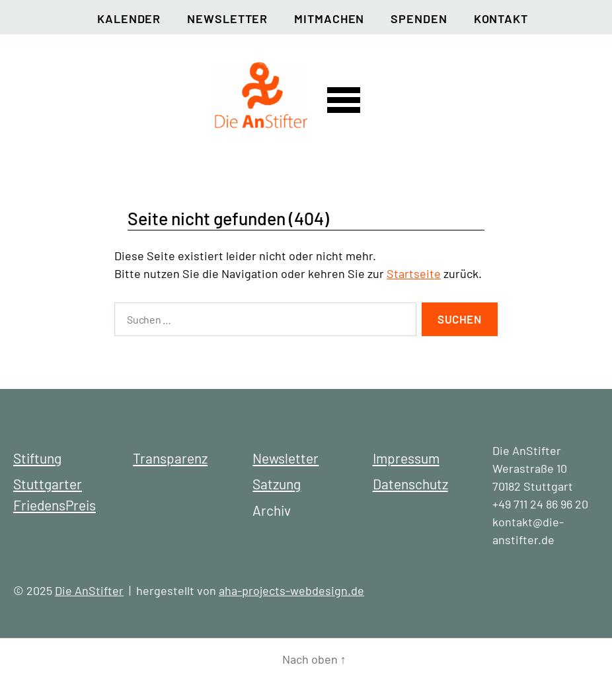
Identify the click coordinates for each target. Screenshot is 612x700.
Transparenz (170, 458)
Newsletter (227, 18)
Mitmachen (329, 18)
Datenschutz (410, 484)
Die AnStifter (89, 590)
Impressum (406, 458)
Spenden (419, 18)
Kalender (129, 18)
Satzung (277, 484)
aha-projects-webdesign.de (291, 590)
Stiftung (37, 458)
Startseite (414, 273)
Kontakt (501, 18)
